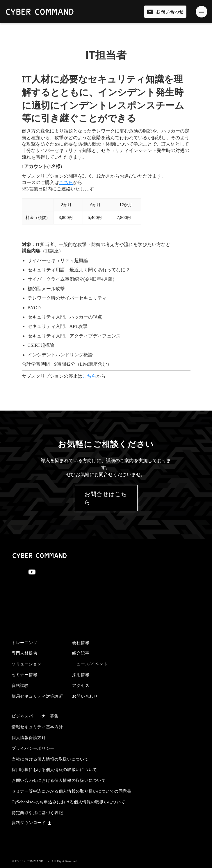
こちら (66, 182)
